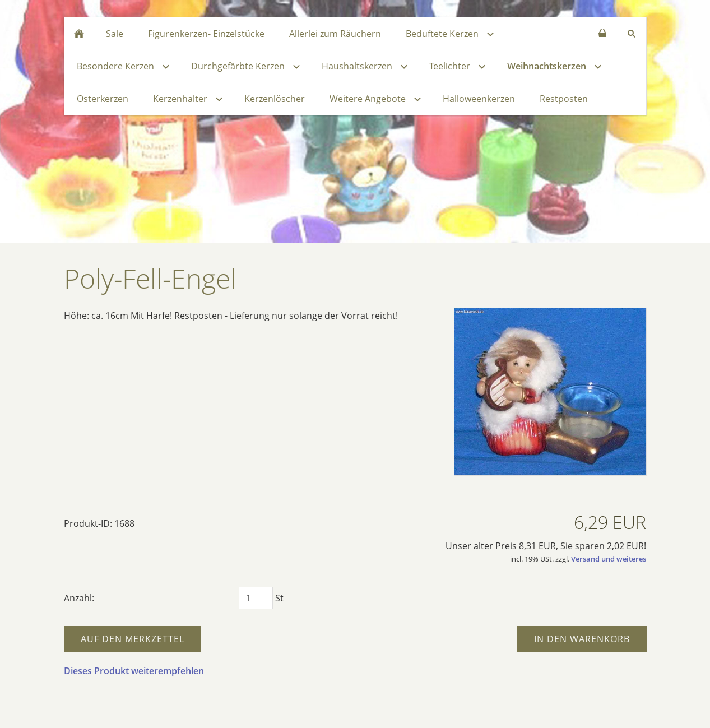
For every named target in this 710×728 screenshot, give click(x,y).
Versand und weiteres (609, 559)
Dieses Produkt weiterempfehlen (134, 671)
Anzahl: (79, 598)
